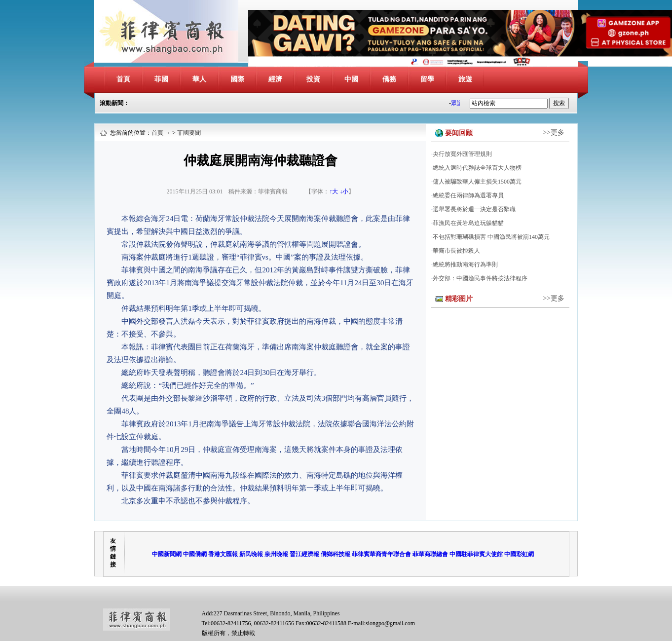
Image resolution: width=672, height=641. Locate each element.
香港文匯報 (223, 554)
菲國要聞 (189, 133)
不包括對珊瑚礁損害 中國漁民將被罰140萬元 (491, 237)
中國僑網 (195, 554)
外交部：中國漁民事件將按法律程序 (480, 278)
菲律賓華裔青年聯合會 (381, 554)
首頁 (123, 79)
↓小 (344, 191)
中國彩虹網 (519, 554)
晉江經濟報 (304, 554)
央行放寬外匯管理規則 (462, 154)
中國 (351, 79)
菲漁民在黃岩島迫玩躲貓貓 (468, 223)
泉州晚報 (276, 554)
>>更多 (554, 132)
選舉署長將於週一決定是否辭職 (474, 209)
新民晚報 (251, 554)
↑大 (334, 191)
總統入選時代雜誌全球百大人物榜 (477, 168)
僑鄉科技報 (336, 554)
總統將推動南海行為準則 (465, 264)
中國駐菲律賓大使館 (476, 554)
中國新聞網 (167, 554)
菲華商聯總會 (430, 554)
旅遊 (465, 79)
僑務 (389, 79)
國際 (237, 79)
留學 (427, 79)
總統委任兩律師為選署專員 (468, 195)
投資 (313, 79)
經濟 (275, 79)
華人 (199, 79)
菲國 (161, 79)
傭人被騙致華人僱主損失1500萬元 (477, 182)
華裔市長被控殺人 (456, 251)
